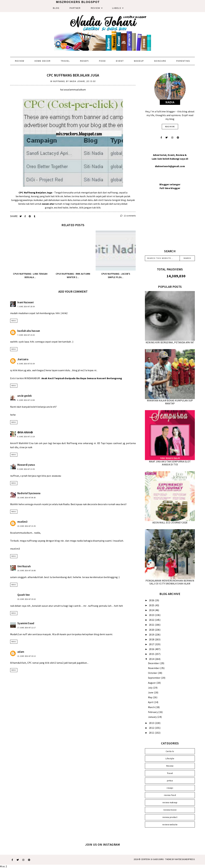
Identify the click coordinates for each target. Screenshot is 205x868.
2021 (152, 625)
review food (170, 795)
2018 (152, 639)
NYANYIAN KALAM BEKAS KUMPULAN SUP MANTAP (170, 402)
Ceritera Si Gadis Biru (152, 859)
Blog (56, 8)
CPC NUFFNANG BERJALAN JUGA (73, 75)
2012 (152, 728)
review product (170, 817)
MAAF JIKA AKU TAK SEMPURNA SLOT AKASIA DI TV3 (170, 463)
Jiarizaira (23, 359)
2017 (152, 644)
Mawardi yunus (26, 465)
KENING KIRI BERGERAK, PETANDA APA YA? (170, 342)
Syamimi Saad (26, 623)
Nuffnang (59, 81)
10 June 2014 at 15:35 (27, 526)
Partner (75, 8)
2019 (152, 635)
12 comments (128, 216)
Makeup (139, 61)
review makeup (170, 802)
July (151, 688)
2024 (152, 610)
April (151, 702)
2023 (152, 615)
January (153, 717)
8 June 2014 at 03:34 (26, 364)
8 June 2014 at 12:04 (26, 400)
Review (95, 8)
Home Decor (42, 61)
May (150, 697)
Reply (14, 321)
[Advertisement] (170, 223)
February (153, 712)
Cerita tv (170, 751)
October (153, 673)
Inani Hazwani (26, 302)
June (151, 692)
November (154, 668)
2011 (152, 733)
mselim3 (22, 522)
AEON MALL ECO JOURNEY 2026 (170, 522)
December (154, 663)
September (155, 678)
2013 (152, 723)
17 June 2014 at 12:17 (27, 628)
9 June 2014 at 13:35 (26, 469)
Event (120, 61)
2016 (152, 649)
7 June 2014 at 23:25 (26, 335)
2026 (152, 600)
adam (21, 652)
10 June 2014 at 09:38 (27, 498)
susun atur (48, 204)
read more (170, 127)
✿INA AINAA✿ (25, 432)
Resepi (85, 61)
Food (102, 61)
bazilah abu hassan (29, 331)
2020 (152, 630)
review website (170, 824)
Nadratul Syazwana (29, 493)
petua (170, 781)
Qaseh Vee (24, 595)
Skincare (160, 61)
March (152, 707)
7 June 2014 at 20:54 (26, 307)
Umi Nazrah (24, 566)
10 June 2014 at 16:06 (27, 571)
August (152, 683)
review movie (170, 810)
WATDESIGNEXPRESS (185, 859)
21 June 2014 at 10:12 (27, 656)
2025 (152, 605)
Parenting (183, 61)
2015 (152, 654)
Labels (117, 8)
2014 (152, 659)
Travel (65, 61)
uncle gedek (25, 396)
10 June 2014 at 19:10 (27, 599)
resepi (170, 788)
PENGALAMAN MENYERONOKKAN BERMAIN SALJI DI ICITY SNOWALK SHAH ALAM (170, 582)
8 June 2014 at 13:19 (26, 437)
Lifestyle (170, 758)
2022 (152, 620)
